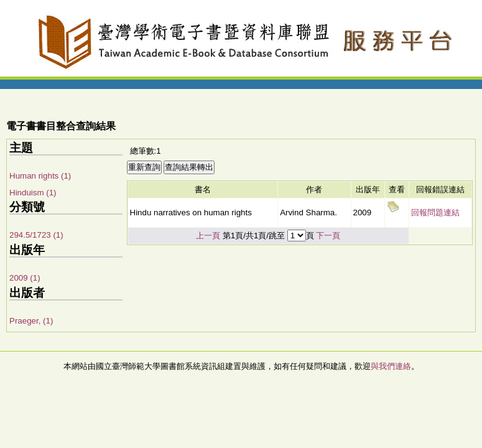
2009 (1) (25, 278)
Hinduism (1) (33, 193)
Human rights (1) (40, 176)
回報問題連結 (435, 212)
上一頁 (208, 236)
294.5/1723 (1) (36, 235)
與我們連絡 (391, 366)
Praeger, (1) (31, 321)
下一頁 (328, 236)
